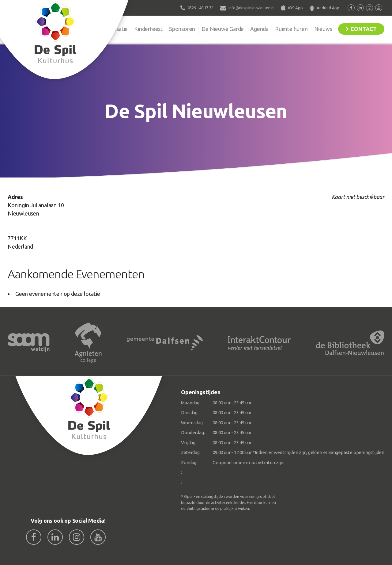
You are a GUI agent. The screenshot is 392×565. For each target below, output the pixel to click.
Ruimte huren (291, 29)
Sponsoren (182, 29)
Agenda (259, 29)
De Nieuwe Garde (223, 29)
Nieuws (323, 29)
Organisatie (114, 29)
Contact (364, 29)
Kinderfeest (148, 29)
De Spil (82, 29)
